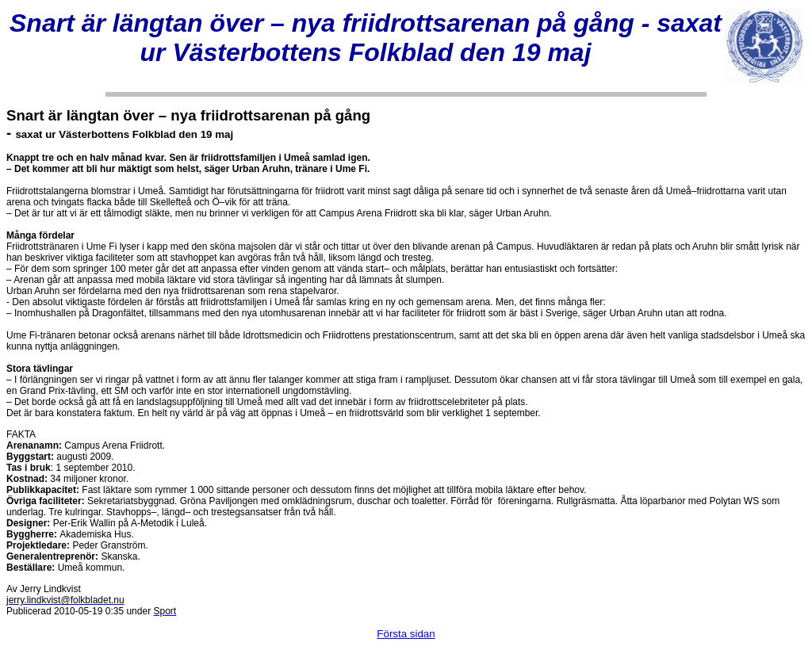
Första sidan (406, 634)
